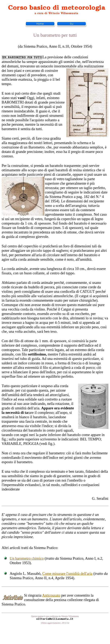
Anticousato (51, 595)
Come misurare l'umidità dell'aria (67, 573)
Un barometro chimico (27, 558)
